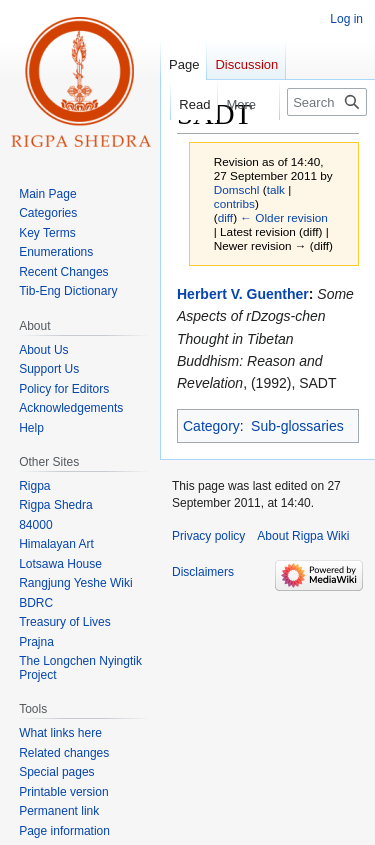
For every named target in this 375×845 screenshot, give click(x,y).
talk (276, 189)
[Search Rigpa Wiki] (327, 102)
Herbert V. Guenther (243, 294)
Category (211, 426)
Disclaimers (203, 572)
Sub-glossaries (297, 426)
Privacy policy (208, 536)
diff (225, 217)
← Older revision (284, 217)
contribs (234, 203)
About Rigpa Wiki (303, 536)
